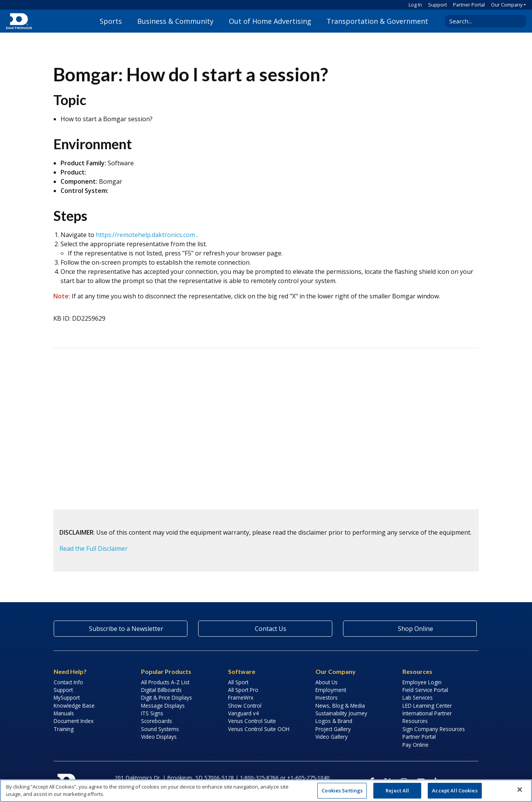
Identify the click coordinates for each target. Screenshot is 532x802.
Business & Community (175, 21)
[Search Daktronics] (483, 21)
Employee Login (422, 682)
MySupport (67, 697)
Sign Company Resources (434, 729)
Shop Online (410, 629)
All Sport (238, 682)
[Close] (520, 790)
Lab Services (418, 697)
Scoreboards (157, 721)
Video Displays (159, 737)
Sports (111, 21)
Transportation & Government (377, 21)
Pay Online (415, 745)
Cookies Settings (342, 790)
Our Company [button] (507, 5)
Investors (327, 697)
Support (438, 5)
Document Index (74, 721)
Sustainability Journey (341, 713)
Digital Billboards (161, 690)
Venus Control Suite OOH (259, 729)
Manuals (64, 713)
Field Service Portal (425, 690)
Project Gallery (333, 729)
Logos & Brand (334, 721)
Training (64, 729)
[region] (266, 791)
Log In (415, 5)
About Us (327, 682)
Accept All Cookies (455, 790)
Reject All (397, 790)
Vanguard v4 (243, 713)
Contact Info (68, 682)
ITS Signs (152, 713)
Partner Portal (469, 5)
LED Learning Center (427, 706)
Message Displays (163, 706)
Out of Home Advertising (270, 21)
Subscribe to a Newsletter (121, 629)
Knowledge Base (74, 706)
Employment (331, 690)
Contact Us (265, 629)
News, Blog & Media (340, 706)
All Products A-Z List (165, 682)
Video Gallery (332, 737)
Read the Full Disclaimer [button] (94, 548)
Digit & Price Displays (167, 697)
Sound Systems (160, 729)
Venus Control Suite (252, 721)
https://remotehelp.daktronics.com (145, 235)
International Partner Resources (427, 717)
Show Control (245, 706)
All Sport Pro (243, 690)
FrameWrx (241, 697)
